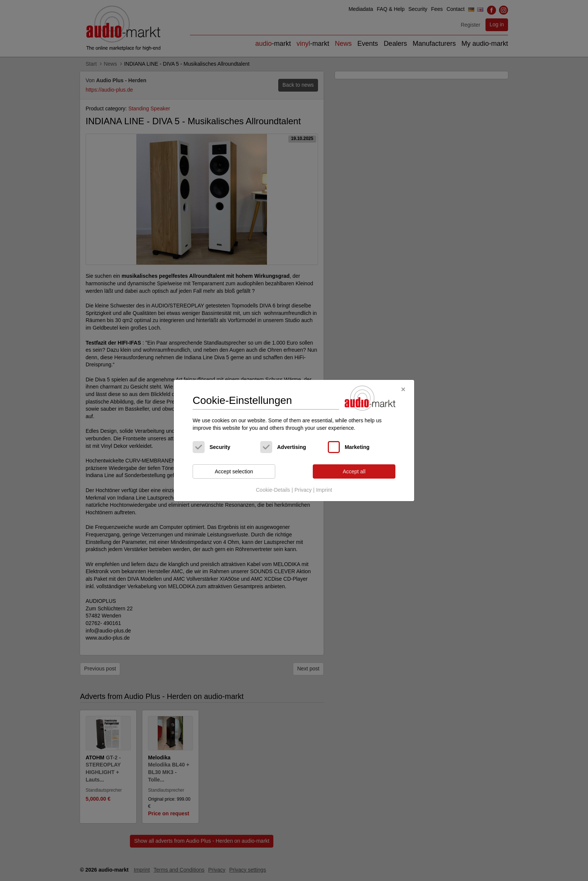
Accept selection (234, 471)
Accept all (354, 471)
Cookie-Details (273, 490)
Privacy (303, 490)
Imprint (324, 490)
